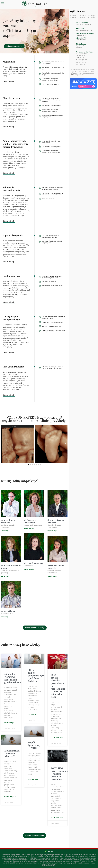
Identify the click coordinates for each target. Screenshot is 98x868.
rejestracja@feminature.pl (84, 30)
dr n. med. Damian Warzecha (56, 521)
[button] (3, 444)
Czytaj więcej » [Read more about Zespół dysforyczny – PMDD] (34, 779)
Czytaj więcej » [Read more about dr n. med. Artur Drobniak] (6, 531)
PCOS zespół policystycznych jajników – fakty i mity (36, 675)
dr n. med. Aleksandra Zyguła (11, 567)
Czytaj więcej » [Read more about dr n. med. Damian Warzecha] (52, 531)
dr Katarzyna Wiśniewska (30, 521)
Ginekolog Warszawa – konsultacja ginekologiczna (13, 678)
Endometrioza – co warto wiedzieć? (12, 753)
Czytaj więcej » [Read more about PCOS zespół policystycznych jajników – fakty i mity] (34, 715)
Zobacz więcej (9, 81)
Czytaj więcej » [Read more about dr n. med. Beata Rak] (29, 569)
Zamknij (51, 851)
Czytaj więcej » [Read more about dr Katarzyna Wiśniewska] (29, 528)
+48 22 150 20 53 (81, 40)
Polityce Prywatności (49, 865)
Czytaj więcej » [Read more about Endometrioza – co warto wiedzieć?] (10, 797)
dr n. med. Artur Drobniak (8, 521)
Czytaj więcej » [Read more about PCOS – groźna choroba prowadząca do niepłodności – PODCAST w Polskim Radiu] (57, 737)
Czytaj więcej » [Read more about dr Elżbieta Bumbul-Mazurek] (52, 576)
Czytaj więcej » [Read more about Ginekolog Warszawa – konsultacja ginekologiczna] (10, 723)
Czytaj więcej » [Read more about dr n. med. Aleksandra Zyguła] (6, 576)
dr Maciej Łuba (8, 611)
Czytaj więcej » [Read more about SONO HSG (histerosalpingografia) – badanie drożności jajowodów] (57, 817)
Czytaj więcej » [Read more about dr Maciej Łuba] (6, 617)
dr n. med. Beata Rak (34, 563)
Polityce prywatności (77, 75)
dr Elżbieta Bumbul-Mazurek (57, 567)
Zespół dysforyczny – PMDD (34, 745)
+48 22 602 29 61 (82, 22)
